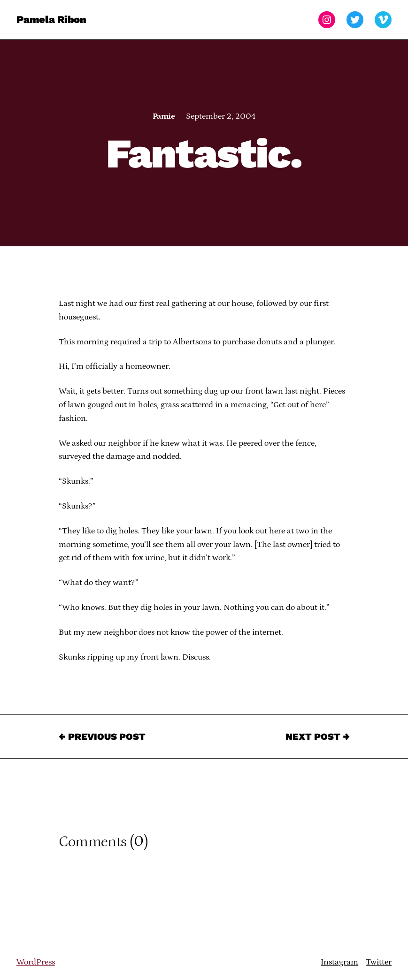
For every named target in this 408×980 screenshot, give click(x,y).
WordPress (36, 962)
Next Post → (318, 737)
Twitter (379, 962)
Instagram (339, 962)
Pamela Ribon (51, 19)
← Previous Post (102, 737)
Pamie (164, 116)
